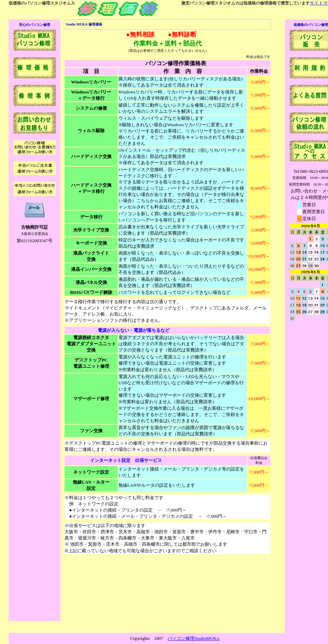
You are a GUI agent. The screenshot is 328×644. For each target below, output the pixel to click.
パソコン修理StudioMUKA (194, 638)
